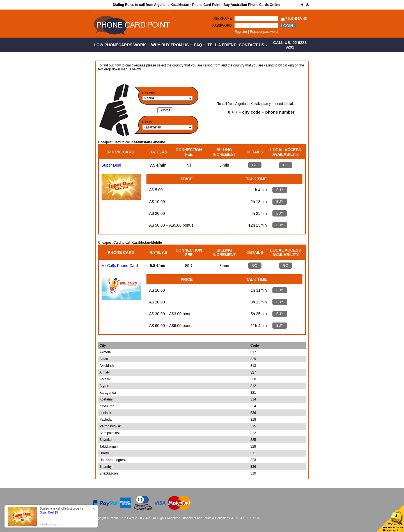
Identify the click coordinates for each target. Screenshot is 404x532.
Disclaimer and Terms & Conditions (206, 518)
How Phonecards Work (121, 45)
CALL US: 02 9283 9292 (290, 45)
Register (241, 32)
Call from (149, 93)
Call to (147, 122)
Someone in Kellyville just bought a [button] (62, 511)
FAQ (200, 45)
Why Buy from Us (172, 45)
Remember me (294, 19)
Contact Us (253, 45)
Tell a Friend (222, 45)
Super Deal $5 (49, 513)
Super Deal (111, 165)
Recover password (264, 32)
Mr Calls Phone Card (120, 266)
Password (222, 26)
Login (287, 26)
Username (222, 19)
